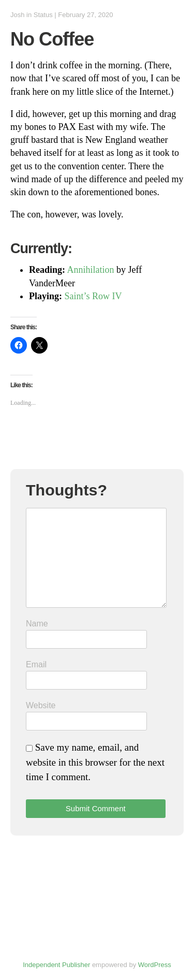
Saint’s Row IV (93, 296)
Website (41, 705)
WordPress (155, 965)
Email (36, 664)
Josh (17, 15)
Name (37, 624)
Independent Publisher (56, 965)
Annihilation (91, 270)
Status (43, 15)
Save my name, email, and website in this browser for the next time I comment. (95, 762)
